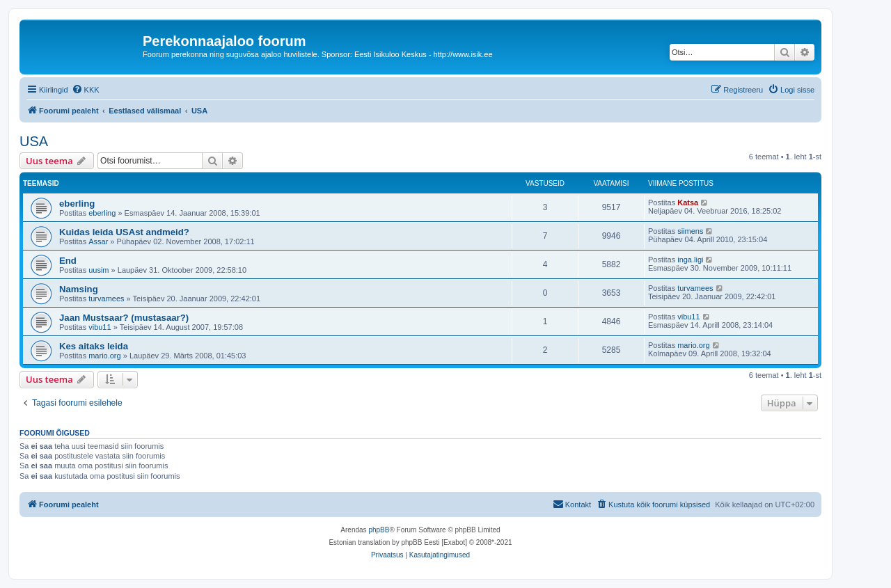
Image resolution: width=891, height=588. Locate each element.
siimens (690, 231)
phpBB (379, 530)
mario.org (104, 356)
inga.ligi (690, 260)
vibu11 (100, 327)
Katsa (688, 202)
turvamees (106, 299)
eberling (77, 204)
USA (34, 141)
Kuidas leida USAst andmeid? (124, 232)
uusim (98, 270)
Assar (98, 241)
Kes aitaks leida (94, 346)
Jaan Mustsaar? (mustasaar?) (124, 318)
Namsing (79, 289)
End (68, 261)
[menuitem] (86, 90)
